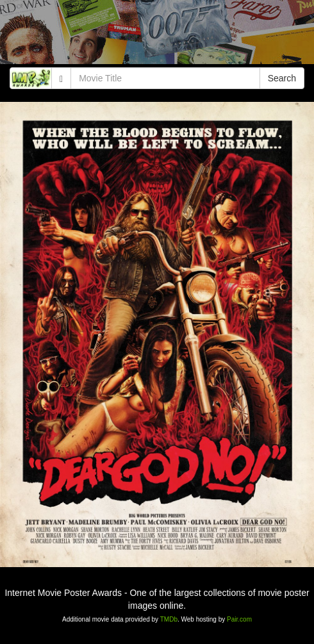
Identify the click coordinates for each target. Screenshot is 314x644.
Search (282, 78)
